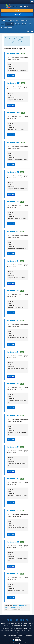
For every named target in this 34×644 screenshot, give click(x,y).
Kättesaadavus (6, 628)
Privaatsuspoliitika (17, 628)
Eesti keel (29, 31)
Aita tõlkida (18, 630)
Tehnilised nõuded (21, 24)
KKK (29, 24)
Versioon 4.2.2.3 (13, 510)
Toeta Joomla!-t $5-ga (7, 630)
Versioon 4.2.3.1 (13, 479)
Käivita (17, 14)
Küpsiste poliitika (28, 628)
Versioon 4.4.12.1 (14, 83)
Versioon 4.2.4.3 (13, 384)
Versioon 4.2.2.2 (13, 542)
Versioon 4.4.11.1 (14, 113)
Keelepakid (10, 24)
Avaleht (3, 20)
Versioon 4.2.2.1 (13, 574)
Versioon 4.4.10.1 (14, 142)
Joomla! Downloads (17, 6)
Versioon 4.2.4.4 (13, 352)
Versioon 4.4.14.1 (14, 53)
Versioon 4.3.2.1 (13, 291)
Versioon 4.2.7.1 (13, 320)
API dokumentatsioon (7, 28)
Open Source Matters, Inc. (17, 635)
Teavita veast (26, 630)
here (25, 42)
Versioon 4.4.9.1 (13, 202)
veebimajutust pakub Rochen (17, 643)
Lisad (3, 24)
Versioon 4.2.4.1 (13, 447)
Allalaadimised (24, 20)
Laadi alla (17, 10)
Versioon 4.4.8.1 (13, 231)
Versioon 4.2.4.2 (13, 415)
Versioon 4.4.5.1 (13, 261)
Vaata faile (11, 75)
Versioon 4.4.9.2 (13, 172)
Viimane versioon (13, 20)
